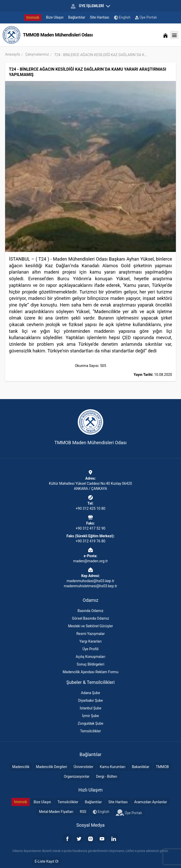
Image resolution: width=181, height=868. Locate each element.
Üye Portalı (146, 17)
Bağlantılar (77, 17)
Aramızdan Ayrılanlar (151, 802)
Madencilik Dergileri (51, 767)
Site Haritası (100, 17)
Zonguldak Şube (90, 723)
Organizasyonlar (77, 776)
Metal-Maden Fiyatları (56, 812)
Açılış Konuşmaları (90, 657)
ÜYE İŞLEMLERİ (90, 6)
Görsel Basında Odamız (90, 618)
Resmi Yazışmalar (90, 634)
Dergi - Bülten (107, 776)
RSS (83, 812)
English (122, 17)
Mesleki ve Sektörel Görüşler (90, 626)
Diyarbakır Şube (90, 700)
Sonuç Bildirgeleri (90, 664)
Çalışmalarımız (37, 54)
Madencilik (21, 767)
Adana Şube (91, 693)
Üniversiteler (83, 767)
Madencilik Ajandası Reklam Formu (91, 672)
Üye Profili (90, 649)
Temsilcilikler (90, 731)
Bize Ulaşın (55, 17)
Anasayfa (12, 54)
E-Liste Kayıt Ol (47, 861)
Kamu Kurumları (112, 767)
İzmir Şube (90, 716)
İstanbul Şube (91, 708)
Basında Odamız (90, 611)
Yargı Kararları (90, 641)
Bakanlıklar (141, 767)
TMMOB (162, 767)
